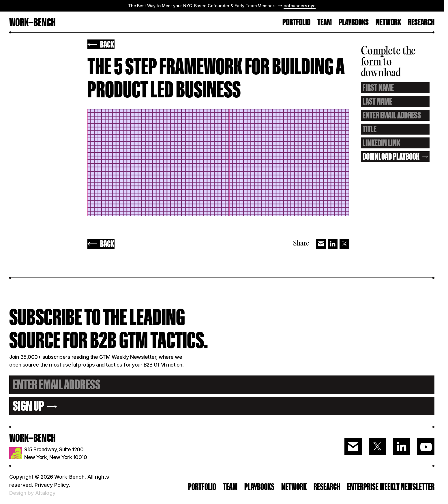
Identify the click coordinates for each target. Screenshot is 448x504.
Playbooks (354, 23)
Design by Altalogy (32, 493)
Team (230, 487)
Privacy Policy (52, 485)
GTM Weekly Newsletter (128, 357)
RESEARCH (421, 23)
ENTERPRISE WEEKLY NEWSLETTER (391, 487)
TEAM (325, 23)
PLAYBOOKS (259, 487)
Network (388, 23)
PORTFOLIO (296, 23)
